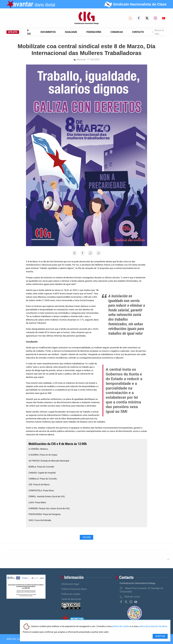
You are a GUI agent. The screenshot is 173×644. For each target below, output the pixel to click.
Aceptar (160, 636)
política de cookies (121, 626)
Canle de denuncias (71, 599)
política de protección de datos (153, 626)
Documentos (48, 32)
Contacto (138, 32)
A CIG (30, 32)
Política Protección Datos (74, 589)
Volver (86, 537)
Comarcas (117, 32)
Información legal (70, 584)
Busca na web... (158, 32)
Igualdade (71, 32)
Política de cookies (71, 594)
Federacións (94, 32)
